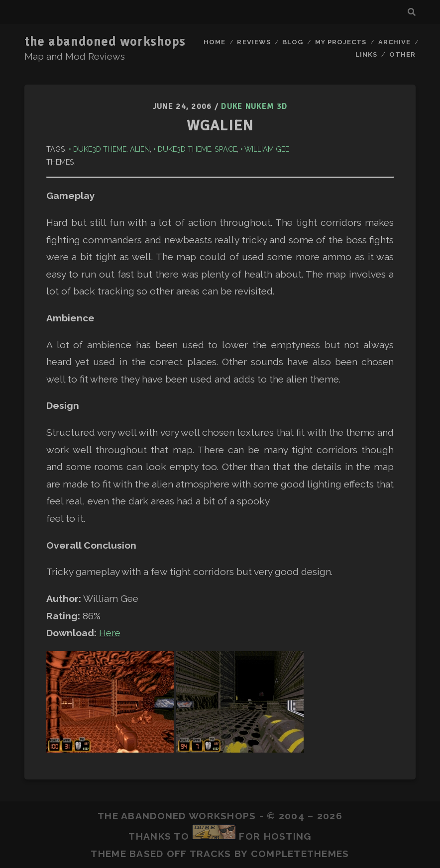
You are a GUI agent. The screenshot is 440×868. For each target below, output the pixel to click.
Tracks (211, 854)
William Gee (267, 149)
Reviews (254, 42)
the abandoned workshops (105, 42)
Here (110, 633)
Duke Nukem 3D (254, 106)
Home (215, 42)
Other (402, 54)
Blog (293, 42)
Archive (394, 42)
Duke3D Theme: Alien (111, 149)
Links (366, 54)
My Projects (341, 42)
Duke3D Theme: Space (197, 149)
